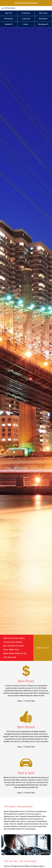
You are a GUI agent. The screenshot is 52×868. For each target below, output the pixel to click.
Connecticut (26, 13)
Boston (26, 24)
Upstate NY (9, 24)
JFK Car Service (10, 8)
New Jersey (43, 13)
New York (9, 13)
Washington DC (43, 24)
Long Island (26, 19)
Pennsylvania (9, 19)
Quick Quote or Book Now (26, 3)
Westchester (43, 19)
